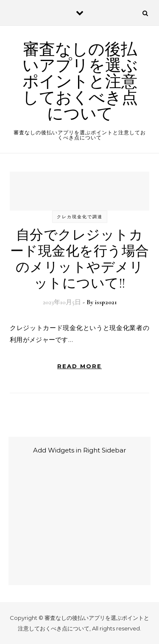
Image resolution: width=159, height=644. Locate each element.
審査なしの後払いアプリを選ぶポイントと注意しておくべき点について (80, 82)
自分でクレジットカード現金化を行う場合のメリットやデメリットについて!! (80, 259)
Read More (79, 366)
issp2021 (106, 302)
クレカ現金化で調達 (80, 217)
